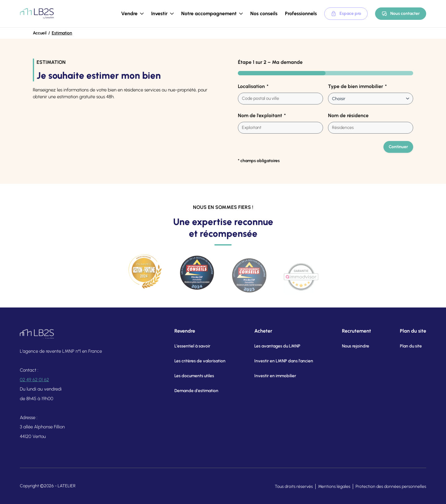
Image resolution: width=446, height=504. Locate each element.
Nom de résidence (348, 115)
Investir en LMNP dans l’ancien (277, 361)
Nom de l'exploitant (262, 116)
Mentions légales (334, 486)
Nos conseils (264, 13)
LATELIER (67, 486)
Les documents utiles (190, 376)
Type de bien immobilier (357, 86)
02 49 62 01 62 (34, 383)
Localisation (253, 86)
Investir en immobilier (268, 376)
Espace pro (346, 14)
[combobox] (280, 99)
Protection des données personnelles (391, 486)
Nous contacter (401, 14)
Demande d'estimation (192, 391)
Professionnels (301, 13)
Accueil (40, 33)
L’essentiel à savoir (188, 346)
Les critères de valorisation (196, 361)
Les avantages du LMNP (270, 346)
